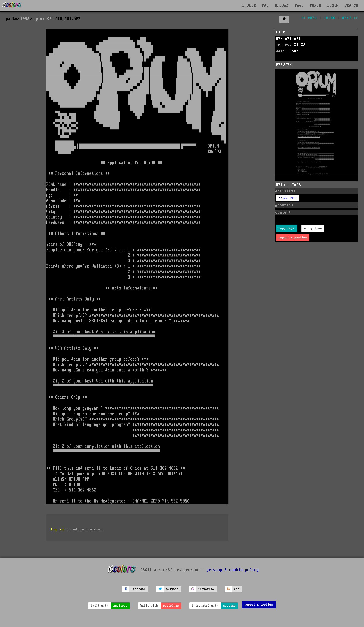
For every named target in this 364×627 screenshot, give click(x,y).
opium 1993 (288, 198)
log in (57, 529)
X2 (303, 45)
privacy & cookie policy (233, 570)
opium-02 (43, 19)
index (329, 18)
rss (237, 589)
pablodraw (171, 606)
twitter (172, 589)
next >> (350, 18)
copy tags (287, 228)
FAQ (266, 6)
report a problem (293, 238)
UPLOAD (282, 6)
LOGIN (333, 6)
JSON (294, 51)
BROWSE (249, 6)
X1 (297, 45)
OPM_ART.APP (289, 39)
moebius (229, 606)
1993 (25, 19)
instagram (206, 589)
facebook (139, 589)
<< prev (309, 18)
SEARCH (352, 6)
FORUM (316, 6)
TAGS (299, 6)
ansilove (120, 606)
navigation (313, 228)
